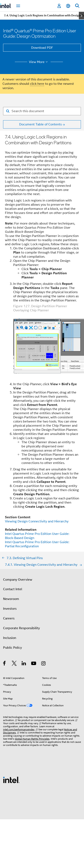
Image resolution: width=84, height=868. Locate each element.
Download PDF (42, 48)
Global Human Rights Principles (32, 739)
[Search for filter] (42, 111)
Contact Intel (13, 589)
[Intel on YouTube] (34, 664)
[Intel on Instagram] (44, 664)
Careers (9, 618)
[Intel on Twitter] (14, 664)
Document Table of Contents (40, 124)
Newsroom (11, 599)
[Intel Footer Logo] (11, 780)
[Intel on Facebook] (5, 664)
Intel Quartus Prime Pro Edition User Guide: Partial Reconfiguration (37, 544)
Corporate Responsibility (21, 628)
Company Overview (18, 580)
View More (39, 62)
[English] (68, 6)
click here (37, 84)
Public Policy (12, 648)
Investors (10, 609)
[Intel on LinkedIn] (24, 664)
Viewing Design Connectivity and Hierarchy (37, 521)
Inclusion (10, 638)
